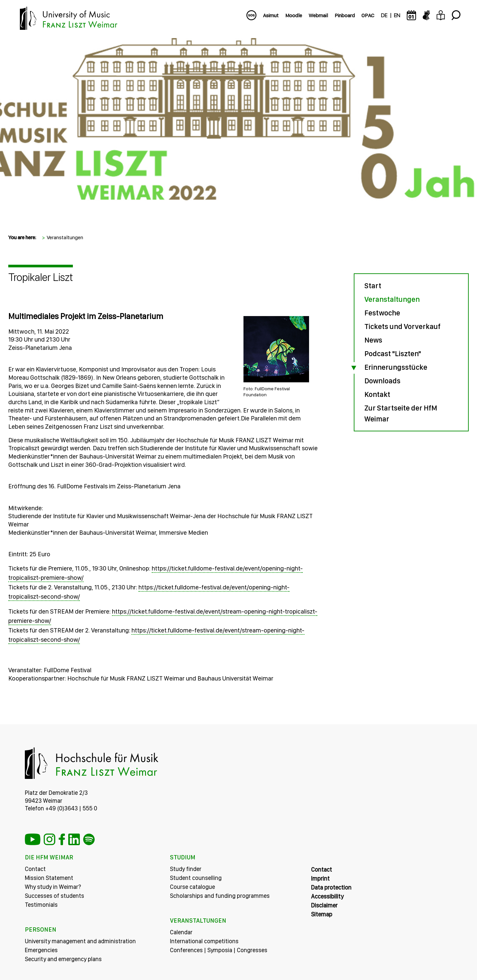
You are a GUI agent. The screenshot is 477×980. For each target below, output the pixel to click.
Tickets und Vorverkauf (402, 326)
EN (397, 15)
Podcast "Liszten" (393, 354)
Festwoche (382, 313)
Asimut (271, 15)
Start (373, 286)
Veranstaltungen (65, 237)
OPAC (368, 15)
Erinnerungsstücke (396, 367)
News (373, 340)
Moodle (294, 15)
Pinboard (345, 15)
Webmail (318, 15)
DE (384, 15)
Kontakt (377, 394)
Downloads (382, 381)
